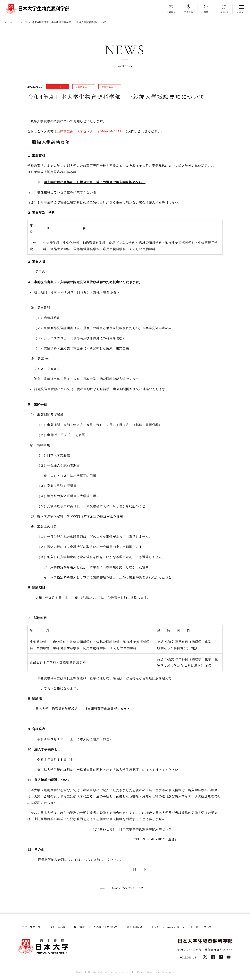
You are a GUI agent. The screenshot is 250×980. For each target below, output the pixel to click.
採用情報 (79, 927)
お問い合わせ (58, 927)
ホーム (9, 22)
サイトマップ (204, 927)
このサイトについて (106, 927)
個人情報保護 (134, 927)
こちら (86, 859)
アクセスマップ (31, 927)
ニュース (22, 22)
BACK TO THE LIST (127, 888)
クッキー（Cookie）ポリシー (169, 927)
